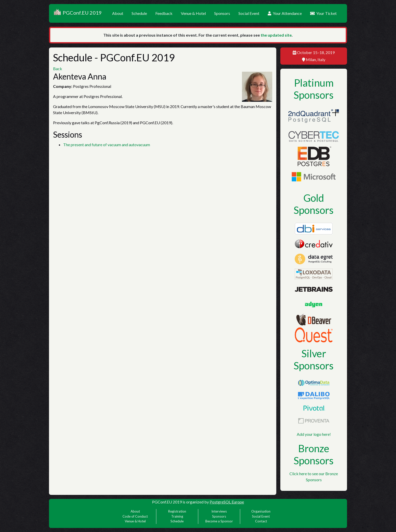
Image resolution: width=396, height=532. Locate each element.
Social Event (249, 13)
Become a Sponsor (219, 521)
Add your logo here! (314, 434)
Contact (261, 521)
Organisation (261, 511)
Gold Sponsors (314, 204)
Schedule (139, 13)
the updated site (276, 35)
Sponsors (222, 13)
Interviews (219, 511)
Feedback (164, 13)
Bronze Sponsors (314, 454)
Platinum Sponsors (314, 89)
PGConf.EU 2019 (77, 13)
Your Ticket (323, 13)
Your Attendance (285, 13)
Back (58, 69)
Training (177, 516)
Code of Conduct (135, 516)
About (118, 13)
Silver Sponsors (314, 360)
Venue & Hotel (193, 13)
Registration (177, 511)
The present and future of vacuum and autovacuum (107, 145)
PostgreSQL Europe (227, 502)
